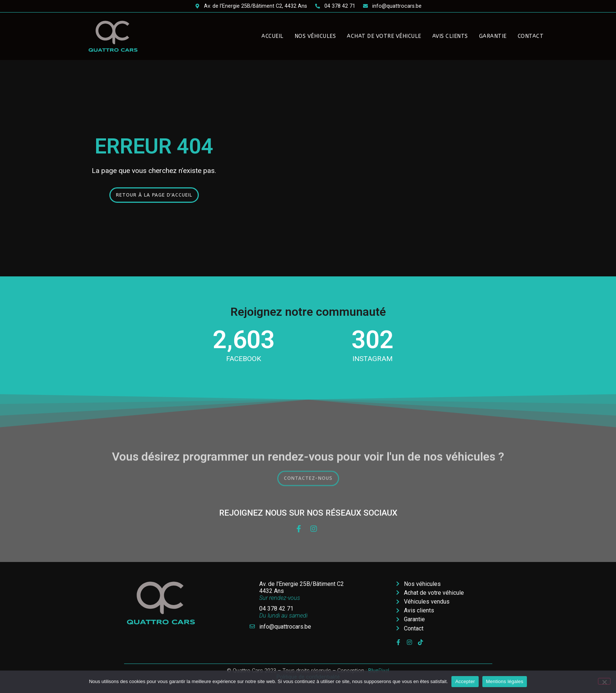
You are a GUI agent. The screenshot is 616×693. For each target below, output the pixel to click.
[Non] (604, 681)
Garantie (493, 36)
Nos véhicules (315, 36)
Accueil (272, 36)
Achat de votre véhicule (384, 36)
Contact (531, 36)
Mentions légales (505, 681)
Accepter (465, 681)
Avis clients (450, 36)
